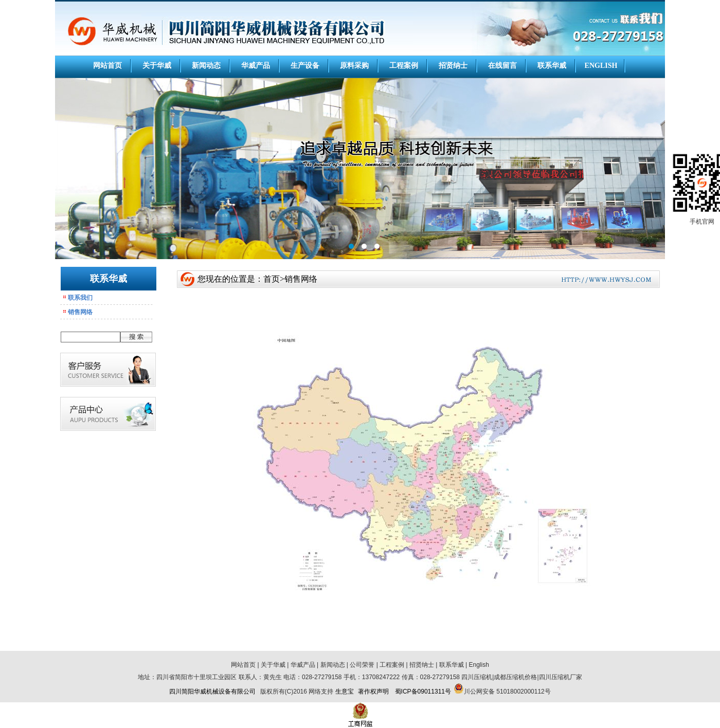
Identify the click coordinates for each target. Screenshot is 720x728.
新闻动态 (206, 66)
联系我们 (80, 298)
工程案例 (404, 66)
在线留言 (502, 66)
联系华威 (552, 66)
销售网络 (80, 312)
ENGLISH (601, 66)
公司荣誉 (362, 665)
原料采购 (354, 66)
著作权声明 (373, 691)
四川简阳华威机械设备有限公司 (212, 691)
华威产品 (256, 66)
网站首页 (107, 66)
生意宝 (345, 691)
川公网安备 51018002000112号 (507, 691)
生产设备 (305, 66)
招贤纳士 (453, 66)
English (479, 665)
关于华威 (157, 66)
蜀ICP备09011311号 (423, 691)
